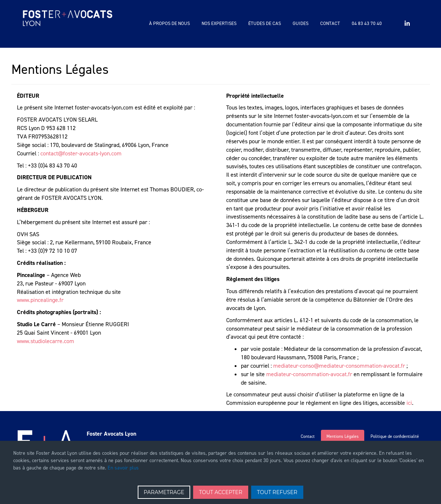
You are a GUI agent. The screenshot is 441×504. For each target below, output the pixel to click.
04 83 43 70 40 (367, 23)
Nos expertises (219, 23)
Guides (301, 23)
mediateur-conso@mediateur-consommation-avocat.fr (339, 366)
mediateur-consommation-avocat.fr (309, 374)
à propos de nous (169, 23)
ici (409, 403)
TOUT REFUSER (277, 492)
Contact (330, 23)
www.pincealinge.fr (40, 300)
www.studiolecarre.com (46, 341)
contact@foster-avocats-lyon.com (81, 153)
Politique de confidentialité (395, 436)
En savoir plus (123, 468)
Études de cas (265, 23)
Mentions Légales (343, 436)
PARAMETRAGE (164, 492)
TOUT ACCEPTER (221, 492)
